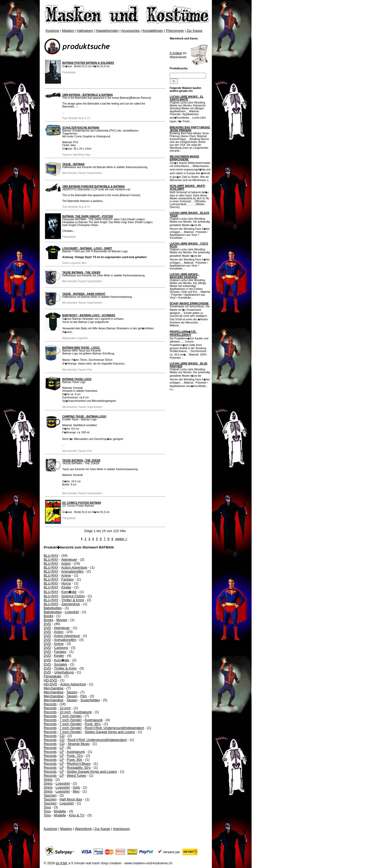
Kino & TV (77, 815)
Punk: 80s (74, 760)
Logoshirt (72, 612)
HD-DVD (50, 680)
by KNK (62, 863)
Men (76, 791)
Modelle (60, 811)
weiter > (121, 539)
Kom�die (69, 592)
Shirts (48, 779)
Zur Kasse (195, 31)
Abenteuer (69, 559)
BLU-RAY (51, 556)
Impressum (122, 829)
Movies (62, 620)
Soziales (61, 664)
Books (48, 616)
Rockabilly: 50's (79, 768)
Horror (66, 583)
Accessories (131, 31)
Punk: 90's (93, 724)
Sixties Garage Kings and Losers (110, 732)
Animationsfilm (72, 571)
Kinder (66, 587)
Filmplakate (52, 676)
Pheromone (175, 31)
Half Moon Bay (71, 799)
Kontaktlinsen (153, 31)
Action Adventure (74, 567)
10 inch (65, 708)
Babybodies (53, 608)
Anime (66, 575)
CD (62, 736)
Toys (47, 807)
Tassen (72, 692)
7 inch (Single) (71, 716)
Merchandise (53, 688)
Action (66, 563)
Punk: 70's (75, 756)
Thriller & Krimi (72, 600)
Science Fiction (73, 596)
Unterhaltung (64, 672)
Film (84, 696)
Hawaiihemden (107, 31)
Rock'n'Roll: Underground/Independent (114, 728)
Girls (76, 787)
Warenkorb (83, 829)
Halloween (85, 31)
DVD (47, 624)
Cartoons (61, 648)
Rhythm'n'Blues (79, 764)
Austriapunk (83, 712)
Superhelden (90, 700)
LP (62, 748)
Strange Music (79, 744)
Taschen (50, 795)
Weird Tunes (76, 775)
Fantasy (68, 579)
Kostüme (52, 31)
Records (50, 704)
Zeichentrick (71, 604)
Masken (68, 31)
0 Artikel (176, 53)
